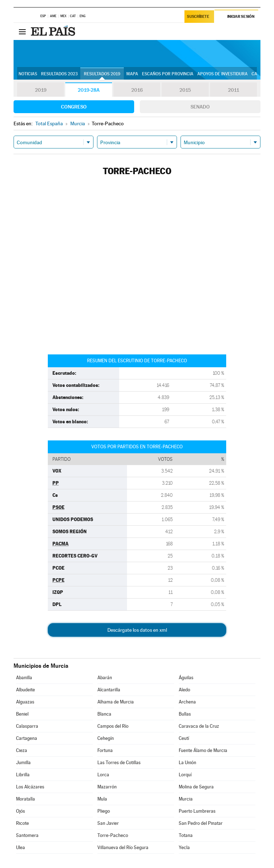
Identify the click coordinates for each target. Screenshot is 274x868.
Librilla (23, 775)
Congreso (74, 107)
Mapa (132, 74)
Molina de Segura (196, 787)
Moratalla (26, 799)
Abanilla (24, 678)
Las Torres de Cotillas (119, 763)
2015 (185, 90)
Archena (187, 702)
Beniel (22, 714)
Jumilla (23, 763)
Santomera (27, 835)
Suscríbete (198, 17)
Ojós (21, 811)
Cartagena (27, 738)
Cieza (22, 750)
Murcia (186, 799)
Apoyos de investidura (222, 74)
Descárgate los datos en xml (137, 630)
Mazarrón (107, 787)
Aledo (184, 690)
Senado (200, 107)
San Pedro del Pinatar (201, 823)
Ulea (21, 847)
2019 (41, 90)
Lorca (103, 775)
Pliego (104, 811)
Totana (186, 835)
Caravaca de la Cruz (199, 726)
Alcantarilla (109, 690)
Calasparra (27, 726)
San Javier (108, 823)
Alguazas (25, 702)
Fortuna (105, 750)
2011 (234, 90)
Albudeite (26, 690)
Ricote (22, 823)
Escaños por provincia (168, 74)
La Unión (187, 763)
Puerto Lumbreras (197, 811)
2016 (137, 90)
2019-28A (89, 90)
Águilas (186, 678)
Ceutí (184, 738)
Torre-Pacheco (113, 835)
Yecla (184, 847)
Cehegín (106, 738)
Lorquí (185, 775)
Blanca (104, 714)
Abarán (105, 678)
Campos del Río (113, 726)
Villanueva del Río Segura (123, 847)
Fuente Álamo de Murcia (203, 750)
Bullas (185, 714)
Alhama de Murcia (116, 702)
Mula (102, 799)
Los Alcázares (30, 787)
